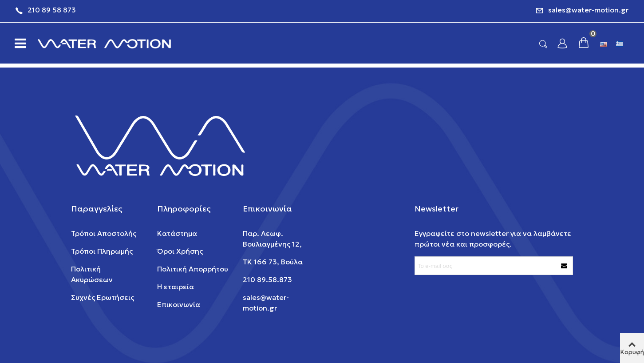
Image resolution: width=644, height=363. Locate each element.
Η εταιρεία (176, 287)
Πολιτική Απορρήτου (193, 269)
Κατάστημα (177, 233)
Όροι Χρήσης (180, 251)
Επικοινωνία (179, 304)
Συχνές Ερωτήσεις (103, 297)
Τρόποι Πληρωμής (102, 251)
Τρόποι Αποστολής (104, 233)
